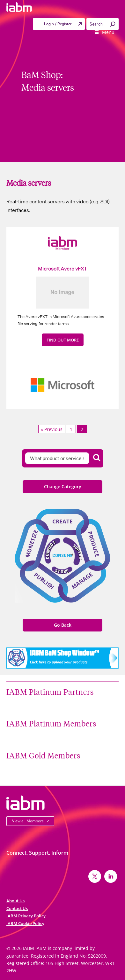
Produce (94, 544)
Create (62, 521)
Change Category (63, 486)
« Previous (52, 429)
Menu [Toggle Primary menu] (104, 32)
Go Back (63, 625)
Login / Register (58, 24)
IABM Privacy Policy (26, 916)
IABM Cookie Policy (25, 923)
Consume (62, 555)
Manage (82, 580)
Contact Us (17, 908)
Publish (44, 581)
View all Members (28, 821)
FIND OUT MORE (63, 340)
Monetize (32, 544)
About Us (15, 901)
